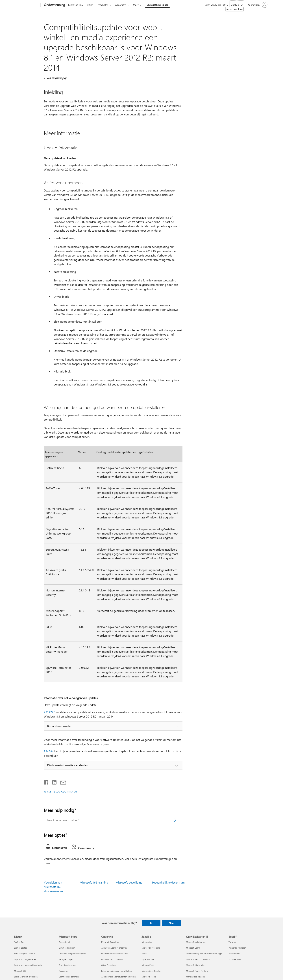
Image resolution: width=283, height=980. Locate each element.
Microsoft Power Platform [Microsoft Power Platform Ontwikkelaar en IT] (197, 971)
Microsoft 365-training (94, 882)
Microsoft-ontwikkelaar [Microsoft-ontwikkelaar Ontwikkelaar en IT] (196, 942)
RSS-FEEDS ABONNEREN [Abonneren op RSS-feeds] (62, 791)
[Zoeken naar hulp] (237, 5)
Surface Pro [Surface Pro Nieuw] (19, 942)
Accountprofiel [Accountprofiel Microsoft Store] (65, 942)
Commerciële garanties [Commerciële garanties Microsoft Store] (69, 977)
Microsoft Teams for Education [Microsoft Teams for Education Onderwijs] (115, 954)
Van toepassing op (57, 78)
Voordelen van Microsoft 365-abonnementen (53, 887)
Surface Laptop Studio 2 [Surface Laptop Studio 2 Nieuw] (24, 954)
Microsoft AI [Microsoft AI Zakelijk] (147, 942)
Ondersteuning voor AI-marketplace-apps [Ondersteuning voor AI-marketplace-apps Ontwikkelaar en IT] (204, 954)
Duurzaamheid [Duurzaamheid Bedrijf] (235, 959)
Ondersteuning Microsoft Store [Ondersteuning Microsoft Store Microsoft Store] (72, 954)
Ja (151, 923)
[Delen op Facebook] (46, 782)
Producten (103, 5)
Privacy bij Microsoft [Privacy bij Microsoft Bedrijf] (237, 948)
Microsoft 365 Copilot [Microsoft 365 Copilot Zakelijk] (151, 971)
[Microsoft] (26, 5)
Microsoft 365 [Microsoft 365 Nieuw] (20, 971)
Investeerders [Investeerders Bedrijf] (234, 954)
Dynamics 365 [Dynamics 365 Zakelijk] (148, 959)
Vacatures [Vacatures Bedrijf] (233, 942)
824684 (49, 751)
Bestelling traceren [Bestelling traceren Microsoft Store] (67, 965)
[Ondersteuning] (54, 5)
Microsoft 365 (76, 5)
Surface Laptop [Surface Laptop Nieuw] (21, 948)
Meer (136, 5)
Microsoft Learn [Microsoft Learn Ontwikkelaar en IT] (193, 948)
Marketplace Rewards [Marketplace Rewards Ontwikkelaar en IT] (196, 977)
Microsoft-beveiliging (129, 882)
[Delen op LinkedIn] (53, 782)
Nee (171, 923)
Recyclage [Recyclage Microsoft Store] (63, 971)
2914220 (50, 712)
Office (90, 5)
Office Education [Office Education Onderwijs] (108, 965)
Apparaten (121, 5)
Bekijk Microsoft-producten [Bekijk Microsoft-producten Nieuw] (26, 977)
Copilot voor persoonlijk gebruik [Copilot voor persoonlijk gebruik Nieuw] (28, 965)
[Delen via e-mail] (62, 782)
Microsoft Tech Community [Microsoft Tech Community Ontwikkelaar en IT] (198, 959)
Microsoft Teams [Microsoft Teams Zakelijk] (149, 977)
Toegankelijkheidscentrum (168, 882)
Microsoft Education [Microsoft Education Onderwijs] (110, 942)
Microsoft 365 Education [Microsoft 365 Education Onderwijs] (112, 959)
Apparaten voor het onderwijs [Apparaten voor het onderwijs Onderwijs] (114, 948)
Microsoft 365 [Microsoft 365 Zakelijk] (148, 965)
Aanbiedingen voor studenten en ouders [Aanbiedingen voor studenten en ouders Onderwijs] (119, 977)
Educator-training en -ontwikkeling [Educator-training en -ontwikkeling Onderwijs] (116, 971)
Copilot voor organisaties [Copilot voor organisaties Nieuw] (25, 959)
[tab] (57, 848)
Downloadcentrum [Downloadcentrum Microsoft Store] (67, 948)
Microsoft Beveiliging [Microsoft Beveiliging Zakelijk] (151, 948)
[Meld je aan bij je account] (257, 5)
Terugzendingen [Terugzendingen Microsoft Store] (66, 959)
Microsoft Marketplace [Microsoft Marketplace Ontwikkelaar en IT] (196, 965)
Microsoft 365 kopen (157, 5)
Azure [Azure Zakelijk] (144, 954)
